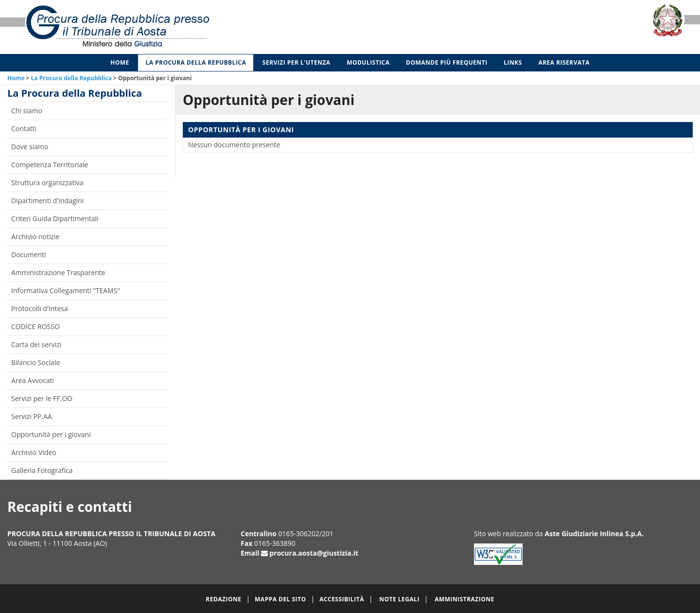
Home (120, 62)
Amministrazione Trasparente (58, 272)
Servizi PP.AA (32, 416)
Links (513, 62)
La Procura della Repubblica (196, 62)
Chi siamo (27, 111)
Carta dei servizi (36, 344)
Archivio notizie (35, 236)
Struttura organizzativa (47, 183)
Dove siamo (30, 147)
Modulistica (368, 62)
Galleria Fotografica (42, 470)
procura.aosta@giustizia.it (314, 553)
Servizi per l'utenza (297, 62)
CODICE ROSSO (35, 326)
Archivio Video (34, 452)
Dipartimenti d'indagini (47, 201)
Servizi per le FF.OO (42, 398)
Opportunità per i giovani (51, 434)
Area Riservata (564, 62)
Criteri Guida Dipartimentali (55, 219)
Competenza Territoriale (50, 165)
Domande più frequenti (447, 62)
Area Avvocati (33, 380)
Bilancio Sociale (35, 362)
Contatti (24, 129)
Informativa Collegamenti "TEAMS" (66, 290)
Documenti (29, 254)
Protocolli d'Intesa (40, 308)
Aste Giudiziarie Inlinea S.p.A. (595, 534)
